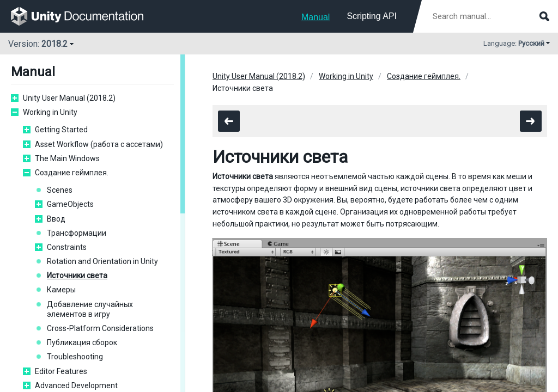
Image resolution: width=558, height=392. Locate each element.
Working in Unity (50, 112)
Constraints (67, 247)
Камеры (61, 290)
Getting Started (61, 130)
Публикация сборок (82, 342)
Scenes (60, 190)
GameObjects (70, 204)
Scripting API (372, 16)
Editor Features (61, 371)
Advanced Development (76, 385)
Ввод (56, 219)
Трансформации (77, 233)
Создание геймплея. (72, 173)
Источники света (77, 275)
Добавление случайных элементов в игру (90, 309)
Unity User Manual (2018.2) (69, 98)
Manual (316, 17)
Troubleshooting (75, 357)
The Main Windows (67, 158)
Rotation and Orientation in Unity (102, 261)
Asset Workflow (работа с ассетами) (99, 144)
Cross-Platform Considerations (100, 328)
